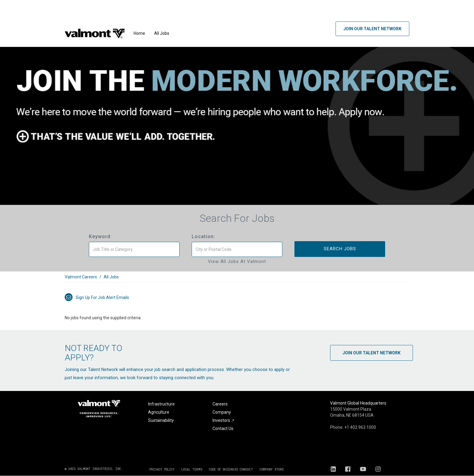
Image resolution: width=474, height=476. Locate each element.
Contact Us (223, 428)
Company (222, 412)
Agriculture (159, 412)
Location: (203, 236)
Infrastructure (161, 404)
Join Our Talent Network (372, 29)
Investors (224, 420)
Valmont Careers (81, 277)
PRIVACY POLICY (162, 469)
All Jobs (162, 33)
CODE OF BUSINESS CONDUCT (231, 469)
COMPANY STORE (272, 469)
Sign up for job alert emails (97, 297)
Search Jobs (340, 249)
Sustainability (161, 420)
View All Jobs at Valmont (237, 261)
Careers (220, 404)
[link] (237, 280)
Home (139, 33)
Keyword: (100, 236)
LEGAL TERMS (192, 469)
